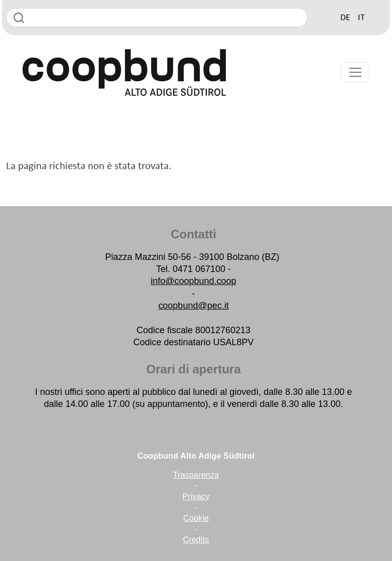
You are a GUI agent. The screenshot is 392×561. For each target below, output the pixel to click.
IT (361, 18)
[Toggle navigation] (355, 72)
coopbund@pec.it (193, 306)
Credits (196, 540)
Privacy (196, 497)
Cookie (196, 518)
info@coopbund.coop (193, 281)
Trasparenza (196, 475)
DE (345, 18)
